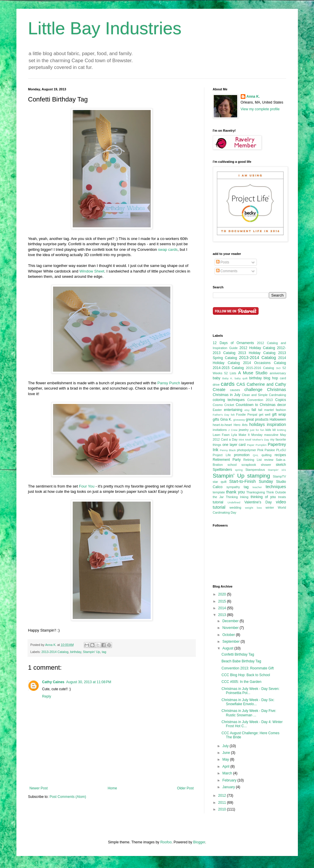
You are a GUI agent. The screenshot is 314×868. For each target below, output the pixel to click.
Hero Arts (241, 425)
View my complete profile (260, 109)
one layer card (234, 445)
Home (112, 788)
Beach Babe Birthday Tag (241, 661)
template (219, 492)
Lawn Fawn (221, 435)
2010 (223, 809)
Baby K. (228, 378)
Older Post (185, 788)
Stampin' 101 (277, 470)
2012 (223, 796)
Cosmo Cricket (224, 405)
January (229, 787)
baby (217, 378)
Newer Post (39, 788)
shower (266, 465)
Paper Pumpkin (257, 445)
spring (239, 470)
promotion (242, 455)
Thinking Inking (237, 497)
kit (274, 430)
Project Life (222, 455)
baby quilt (241, 378)
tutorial (218, 502)
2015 (223, 601)
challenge (253, 390)
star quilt (220, 482)
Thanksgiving (256, 492)
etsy (247, 410)
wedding (235, 507)
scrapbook (249, 465)
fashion (281, 410)
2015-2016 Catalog (260, 368)
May (226, 759)
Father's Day (221, 415)
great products (257, 419)
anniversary (278, 373)
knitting (281, 430)
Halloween (278, 419)
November (231, 628)
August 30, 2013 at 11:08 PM (89, 682)
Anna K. (253, 97)
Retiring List (253, 460)
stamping (259, 476)
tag (104, 652)
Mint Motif (245, 440)
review (269, 460)
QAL (256, 455)
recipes (280, 455)
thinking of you (263, 497)
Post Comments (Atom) (68, 797)
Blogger (199, 842)
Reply (47, 696)
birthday (76, 652)
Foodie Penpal (247, 414)
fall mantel (266, 410)
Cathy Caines (53, 682)
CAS (241, 384)
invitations (220, 430)
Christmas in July (227, 395)
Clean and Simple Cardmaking (264, 395)
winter (270, 507)
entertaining (233, 410)
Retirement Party (227, 460)
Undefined (234, 502)
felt (233, 415)
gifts (216, 419)
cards (228, 384)
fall (254, 410)
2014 (223, 608)
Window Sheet (92, 271)
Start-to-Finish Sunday (251, 481)
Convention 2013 (260, 400)
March (228, 773)
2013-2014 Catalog (55, 652)
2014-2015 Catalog (228, 368)
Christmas (277, 390)
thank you (235, 492)
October (229, 635)
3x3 (278, 368)
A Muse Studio (253, 373)
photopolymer (246, 450)
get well (265, 414)
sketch (281, 465)
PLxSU (281, 450)
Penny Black (228, 450)
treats (282, 497)
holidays (257, 424)
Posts (223, 262)
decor (281, 405)
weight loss (253, 508)
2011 (223, 803)
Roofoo (166, 842)
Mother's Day (261, 440)
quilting (267, 455)
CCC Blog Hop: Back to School (246, 675)
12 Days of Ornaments (234, 343)
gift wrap (279, 414)
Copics (281, 400)
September (231, 642)
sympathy (233, 487)
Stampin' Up (91, 652)
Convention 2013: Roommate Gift (247, 668)
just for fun (257, 430)
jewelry (244, 430)
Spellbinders (223, 470)
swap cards (168, 249)
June (226, 753)
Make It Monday (251, 435)
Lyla (234, 435)
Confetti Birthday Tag (238, 654)
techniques (276, 487)
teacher (257, 487)
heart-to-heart (222, 425)
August (228, 648)
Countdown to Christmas (256, 405)
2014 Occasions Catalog (264, 363)
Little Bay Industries (105, 28)
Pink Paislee (266, 450)
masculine (271, 435)
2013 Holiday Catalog (257, 353)
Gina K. (226, 419)
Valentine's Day (258, 502)
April (226, 767)
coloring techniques (229, 400)
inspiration (276, 424)
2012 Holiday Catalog (257, 348)
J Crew (233, 430)
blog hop (271, 378)
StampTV (279, 476)
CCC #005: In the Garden (241, 682)
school (232, 465)
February (230, 780)
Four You (87, 486)
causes (235, 390)
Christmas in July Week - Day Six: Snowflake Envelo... (248, 702)
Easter (217, 410)
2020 (223, 594)
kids (268, 430)
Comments (227, 271)
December (231, 621)
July (226, 746)
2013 (223, 615)
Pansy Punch (169, 383)
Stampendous (255, 470)
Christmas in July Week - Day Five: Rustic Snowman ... (249, 713)
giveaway (239, 420)
